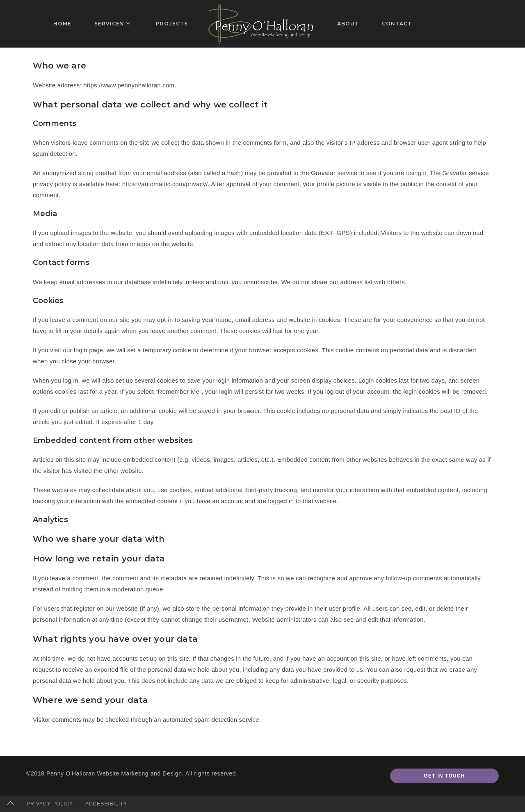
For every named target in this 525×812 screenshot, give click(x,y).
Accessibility (106, 804)
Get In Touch (444, 776)
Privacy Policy (50, 804)
